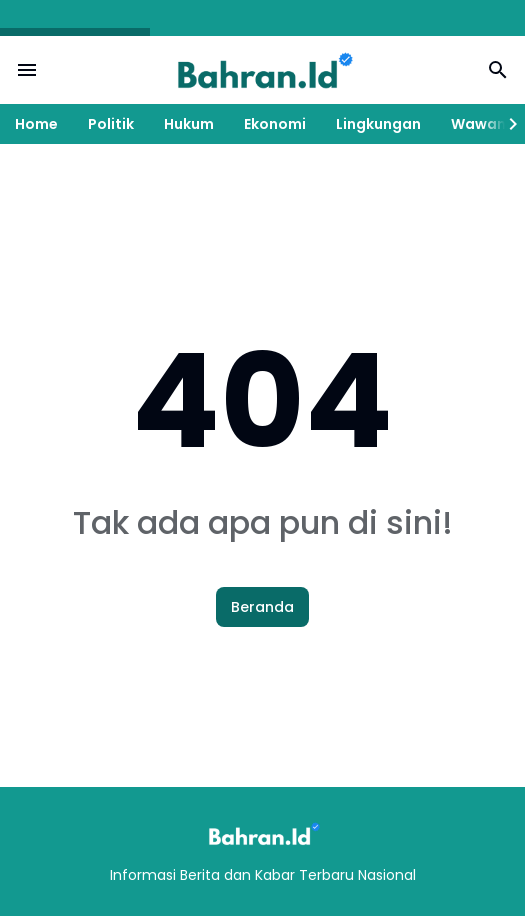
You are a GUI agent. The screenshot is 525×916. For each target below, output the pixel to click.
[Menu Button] (27, 70)
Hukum (189, 124)
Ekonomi (275, 124)
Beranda (262, 607)
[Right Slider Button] (505, 124)
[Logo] (263, 833)
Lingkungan (378, 124)
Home (36, 124)
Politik (111, 124)
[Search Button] (498, 70)
